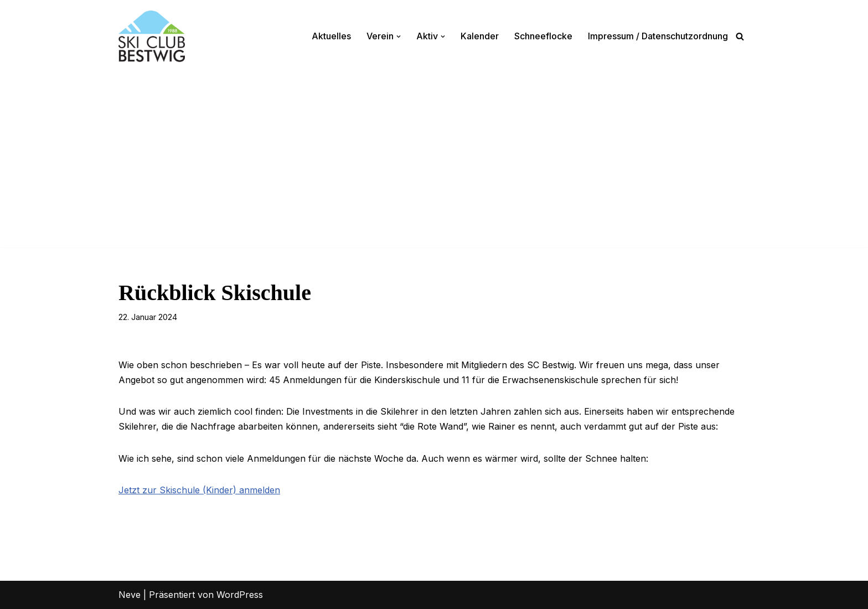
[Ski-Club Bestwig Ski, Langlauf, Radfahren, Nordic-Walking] (152, 36)
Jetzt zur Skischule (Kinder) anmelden (199, 490)
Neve (130, 595)
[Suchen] (740, 36)
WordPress (240, 595)
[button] (399, 37)
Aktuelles (331, 36)
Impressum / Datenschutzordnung (658, 36)
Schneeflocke (543, 36)
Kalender (480, 36)
